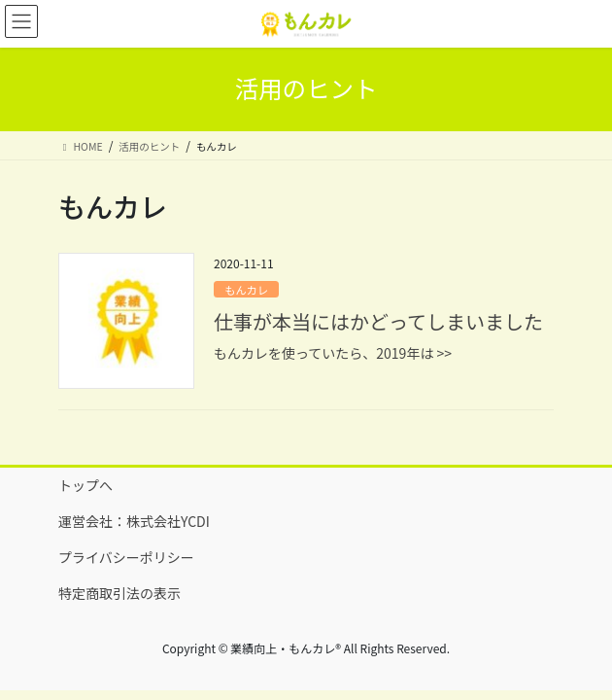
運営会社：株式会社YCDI (134, 521)
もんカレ (246, 290)
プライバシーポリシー (126, 557)
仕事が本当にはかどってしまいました (378, 321)
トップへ (85, 485)
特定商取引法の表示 (119, 593)
